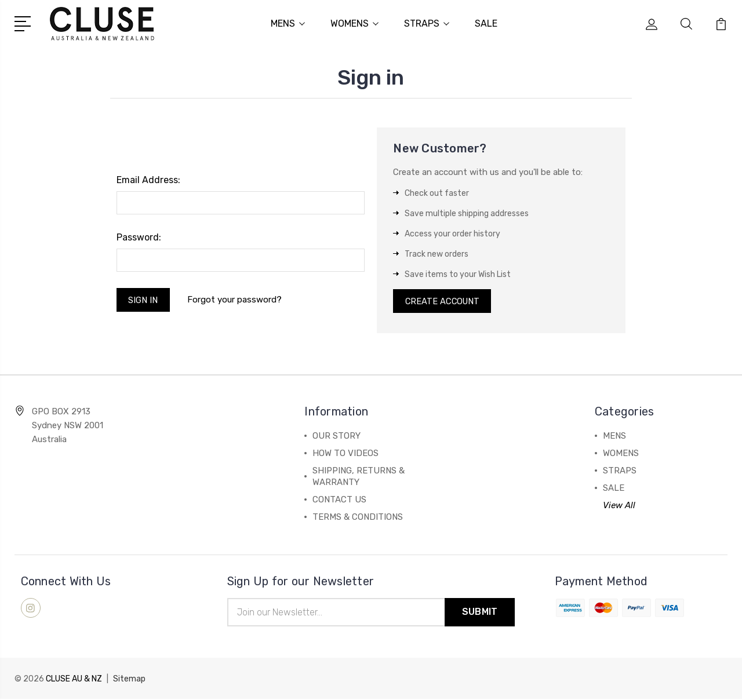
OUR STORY (337, 437)
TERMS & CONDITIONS (358, 518)
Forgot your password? (236, 300)
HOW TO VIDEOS (345, 454)
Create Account (444, 301)
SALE (486, 23)
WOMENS (354, 23)
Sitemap (129, 680)
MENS (288, 23)
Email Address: (148, 179)
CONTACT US (339, 501)
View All (619, 506)
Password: (139, 237)
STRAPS (427, 23)
